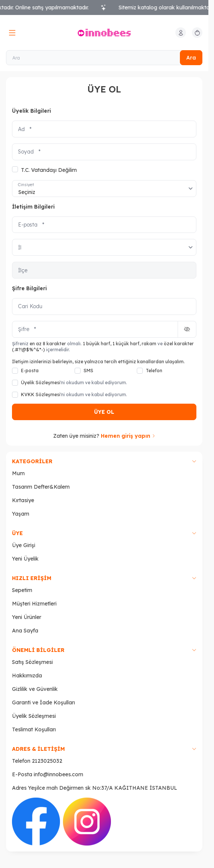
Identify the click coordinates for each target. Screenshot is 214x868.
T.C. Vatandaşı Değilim (44, 170)
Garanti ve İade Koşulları (43, 702)
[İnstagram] (87, 822)
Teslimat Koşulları (34, 729)
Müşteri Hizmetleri (34, 604)
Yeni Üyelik (25, 559)
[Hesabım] (181, 33)
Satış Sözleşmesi (32, 662)
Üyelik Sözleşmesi (34, 716)
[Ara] (104, 58)
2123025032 (47, 761)
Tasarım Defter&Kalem (41, 487)
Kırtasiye (23, 500)
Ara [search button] (191, 58)
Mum (18, 473)
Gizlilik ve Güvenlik (35, 689)
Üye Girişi (24, 545)
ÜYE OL (104, 412)
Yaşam (21, 514)
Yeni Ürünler (27, 617)
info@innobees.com (58, 774)
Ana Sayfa (25, 631)
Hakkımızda (27, 676)
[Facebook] (36, 822)
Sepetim (22, 590)
